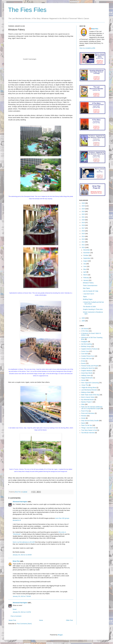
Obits (83, 404)
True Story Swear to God (89, 430)
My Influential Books (88, 400)
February (86, 278)
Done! (15, 609)
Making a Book (86, 392)
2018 (83, 225)
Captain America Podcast (89, 349)
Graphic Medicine (87, 371)
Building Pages (88, 299)
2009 (83, 318)
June (85, 266)
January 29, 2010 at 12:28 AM (22, 555)
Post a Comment (16, 616)
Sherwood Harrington (20, 502)
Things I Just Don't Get (88, 428)
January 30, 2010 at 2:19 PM (22, 612)
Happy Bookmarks (87, 378)
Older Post (69, 620)
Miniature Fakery (88, 283)
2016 (83, 231)
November (87, 253)
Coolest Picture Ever (88, 356)
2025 (83, 206)
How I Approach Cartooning (90, 383)
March (85, 275)
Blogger (60, 635)
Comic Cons (85, 351)
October (86, 255)
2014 (83, 236)
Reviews (84, 416)
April (85, 272)
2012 (83, 242)
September (87, 258)
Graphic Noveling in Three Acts (93, 309)
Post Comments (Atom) (24, 624)
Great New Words (87, 373)
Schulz (83, 418)
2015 (83, 234)
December (87, 250)
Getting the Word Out (88, 368)
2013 (83, 239)
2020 (83, 220)
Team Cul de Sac (87, 425)
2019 (83, 223)
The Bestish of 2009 (89, 307)
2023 (83, 211)
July (85, 264)
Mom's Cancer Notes (88, 397)
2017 (83, 228)
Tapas (85, 297)
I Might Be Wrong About (89, 388)
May (85, 269)
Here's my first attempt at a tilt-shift (24, 542)
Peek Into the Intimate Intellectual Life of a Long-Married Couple (92, 408)
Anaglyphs (85, 342)
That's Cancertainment (90, 285)
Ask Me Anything (87, 344)
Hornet (83, 380)
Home (41, 620)
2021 (83, 217)
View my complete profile (87, 48)
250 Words (85, 329)
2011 (83, 245)
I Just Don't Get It (88, 294)
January (86, 280)
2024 (83, 209)
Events (83, 363)
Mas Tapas (86, 288)
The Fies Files (27, 10)
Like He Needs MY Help (91, 291)
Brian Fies (18, 492)
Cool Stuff (84, 354)
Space (83, 423)
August (86, 261)
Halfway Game (86, 375)
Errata (83, 361)
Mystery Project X (87, 402)
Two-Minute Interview (88, 433)
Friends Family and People (90, 366)
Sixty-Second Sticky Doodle (90, 421)
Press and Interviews (88, 413)
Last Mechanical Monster (89, 390)
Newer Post (12, 620)
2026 (83, 203)
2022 (83, 214)
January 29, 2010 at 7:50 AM (22, 596)
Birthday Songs (86, 346)
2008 (83, 321)
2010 (83, 247)
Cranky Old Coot (86, 359)
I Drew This (85, 385)
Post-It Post (85, 411)
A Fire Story (85, 331)
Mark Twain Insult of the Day (90, 395)
